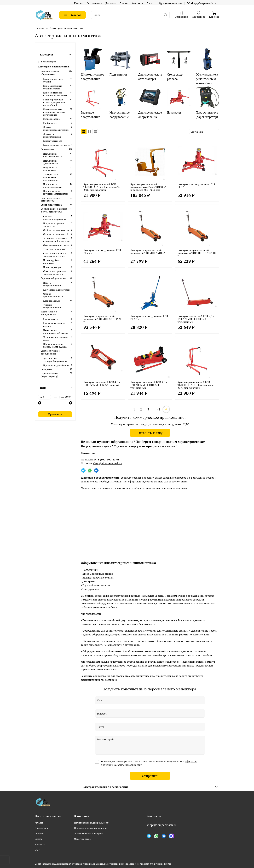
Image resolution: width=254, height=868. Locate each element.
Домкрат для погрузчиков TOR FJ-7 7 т (102, 251)
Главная (39, 28)
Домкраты (46, 369)
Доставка (111, 3)
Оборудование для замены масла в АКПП (55, 345)
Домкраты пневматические (52, 135)
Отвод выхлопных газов (56, 245)
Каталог (79, 3)
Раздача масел (51, 319)
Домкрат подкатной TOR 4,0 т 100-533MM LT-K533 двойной (102, 383)
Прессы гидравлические (52, 284)
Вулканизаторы (52, 119)
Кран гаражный (52, 301)
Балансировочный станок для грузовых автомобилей (54, 102)
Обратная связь (82, 839)
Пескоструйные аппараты (52, 262)
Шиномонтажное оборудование (50, 73)
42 (159, 409)
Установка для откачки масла (55, 338)
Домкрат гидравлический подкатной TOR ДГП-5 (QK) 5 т (149, 251)
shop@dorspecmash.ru (201, 3)
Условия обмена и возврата (89, 833)
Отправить (150, 776)
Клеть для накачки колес (57, 145)
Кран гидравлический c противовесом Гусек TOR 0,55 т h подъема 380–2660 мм (149, 187)
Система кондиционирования (55, 218)
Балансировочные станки (53, 80)
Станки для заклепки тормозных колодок (55, 255)
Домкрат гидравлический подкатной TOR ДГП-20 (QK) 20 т (102, 319)
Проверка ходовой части (56, 365)
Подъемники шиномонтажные (53, 186)
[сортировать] (204, 132)
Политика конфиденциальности (92, 823)
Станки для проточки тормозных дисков (55, 273)
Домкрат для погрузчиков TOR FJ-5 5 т (196, 186)
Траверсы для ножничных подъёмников (51, 177)
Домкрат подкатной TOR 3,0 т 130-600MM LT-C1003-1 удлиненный (149, 385)
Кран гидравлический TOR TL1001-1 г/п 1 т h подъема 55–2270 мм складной (197, 385)
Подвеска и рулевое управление (54, 225)
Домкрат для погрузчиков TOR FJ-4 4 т (149, 317)
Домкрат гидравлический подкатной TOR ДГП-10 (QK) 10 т (197, 253)
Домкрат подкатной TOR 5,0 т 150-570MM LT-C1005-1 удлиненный (196, 319)
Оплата (124, 3)
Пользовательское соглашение (91, 828)
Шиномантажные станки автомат (53, 87)
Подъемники (48, 149)
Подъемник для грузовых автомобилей (55, 192)
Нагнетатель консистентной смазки (56, 332)
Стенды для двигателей (56, 234)
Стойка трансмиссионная (53, 295)
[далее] (166, 409)
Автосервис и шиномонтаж (54, 67)
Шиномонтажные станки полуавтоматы (55, 94)
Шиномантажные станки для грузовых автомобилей (54, 112)
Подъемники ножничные (50, 169)
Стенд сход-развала (51, 205)
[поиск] (166, 15)
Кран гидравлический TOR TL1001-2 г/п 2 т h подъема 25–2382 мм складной (103, 187)
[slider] (40, 403)
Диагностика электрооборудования (55, 360)
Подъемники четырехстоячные (53, 155)
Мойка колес (50, 123)
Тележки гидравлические (52, 306)
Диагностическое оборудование (50, 352)
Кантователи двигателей (56, 290)
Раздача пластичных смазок (54, 325)
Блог (150, 3)
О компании (94, 3)
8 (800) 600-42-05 (109, 459)
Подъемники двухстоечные (51, 162)
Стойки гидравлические (56, 230)
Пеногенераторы (52, 267)
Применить (55, 414)
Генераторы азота (53, 141)
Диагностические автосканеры (50, 199)
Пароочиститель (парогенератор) (50, 375)
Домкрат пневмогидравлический (56, 128)
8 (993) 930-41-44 (171, 3)
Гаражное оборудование (54, 278)
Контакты (138, 3)
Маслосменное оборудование (49, 313)
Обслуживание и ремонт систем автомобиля (54, 210)
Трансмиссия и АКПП (55, 249)
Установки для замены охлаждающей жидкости (56, 240)
